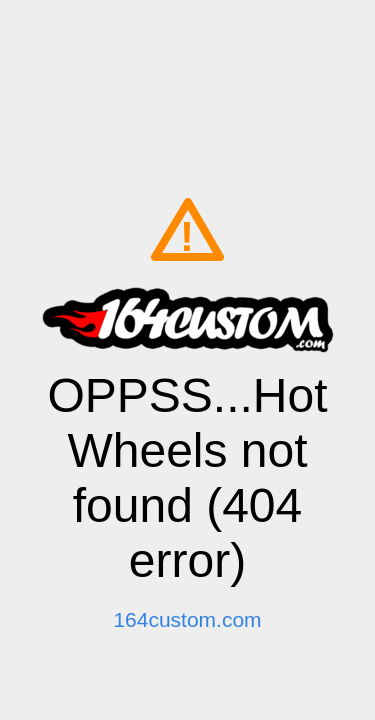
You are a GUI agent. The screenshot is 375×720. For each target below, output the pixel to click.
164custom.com (187, 619)
